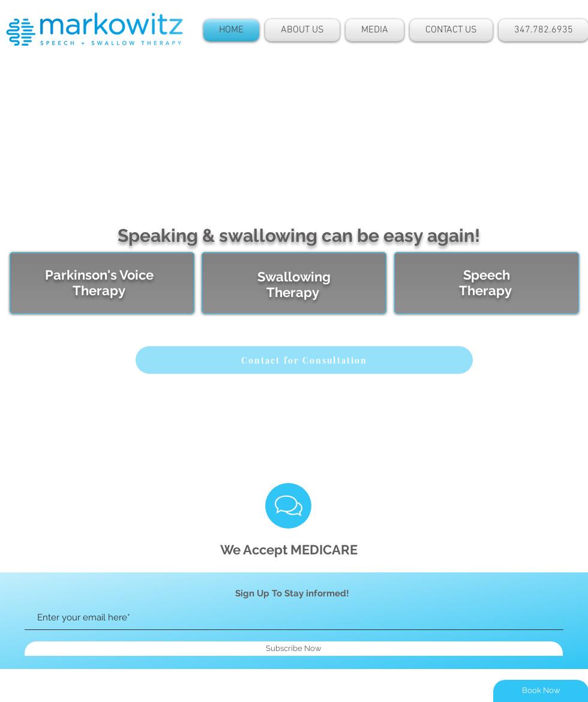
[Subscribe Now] (294, 649)
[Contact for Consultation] (304, 360)
